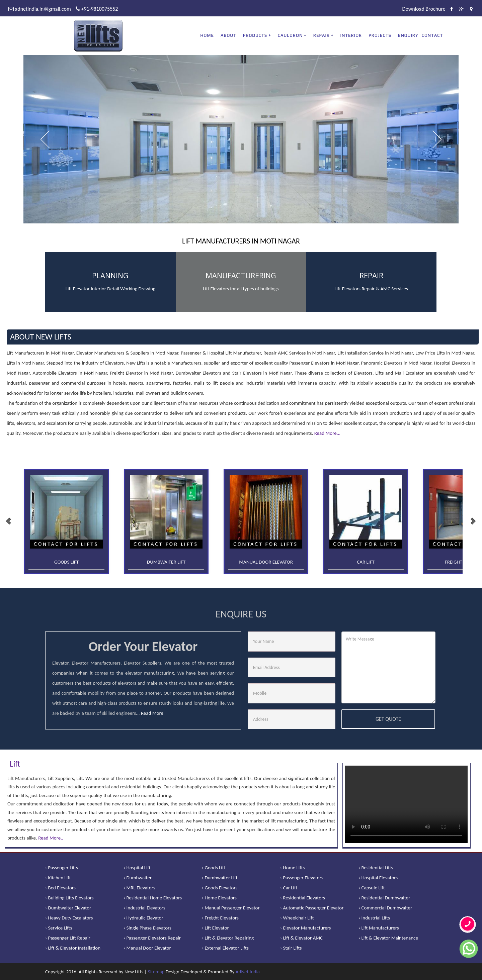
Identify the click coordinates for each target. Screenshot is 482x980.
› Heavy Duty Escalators (69, 918)
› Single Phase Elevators (147, 928)
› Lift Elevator (215, 928)
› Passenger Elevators (302, 878)
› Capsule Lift (372, 888)
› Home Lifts (292, 868)
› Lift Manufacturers (379, 928)
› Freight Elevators (220, 918)
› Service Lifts (59, 928)
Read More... (327, 433)
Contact (432, 35)
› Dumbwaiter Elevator (68, 908)
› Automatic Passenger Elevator (312, 908)
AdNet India (248, 972)
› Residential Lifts (376, 868)
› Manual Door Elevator (147, 948)
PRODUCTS (255, 35)
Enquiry (408, 35)
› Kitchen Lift (58, 878)
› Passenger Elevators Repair (152, 938)
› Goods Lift (214, 868)
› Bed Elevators (60, 888)
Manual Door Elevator (266, 562)
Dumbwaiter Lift (166, 562)
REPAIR (322, 35)
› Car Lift (289, 888)
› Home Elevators (219, 898)
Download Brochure (424, 9)
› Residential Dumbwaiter (384, 898)
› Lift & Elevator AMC (301, 938)
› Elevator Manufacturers (305, 928)
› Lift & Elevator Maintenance (388, 938)
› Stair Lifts (291, 948)
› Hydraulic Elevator (143, 918)
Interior (351, 35)
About (228, 35)
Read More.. (51, 838)
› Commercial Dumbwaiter (385, 908)
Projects (380, 35)
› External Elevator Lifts (225, 948)
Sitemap (156, 972)
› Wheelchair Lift (297, 918)
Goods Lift (66, 562)
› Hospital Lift (137, 868)
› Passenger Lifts (62, 868)
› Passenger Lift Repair (68, 938)
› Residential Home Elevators (153, 898)
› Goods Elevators (220, 888)
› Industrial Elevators (144, 908)
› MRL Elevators (139, 888)
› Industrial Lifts (374, 918)
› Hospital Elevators (378, 878)
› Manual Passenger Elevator (231, 908)
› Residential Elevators (303, 898)
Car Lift (366, 562)
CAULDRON (290, 35)
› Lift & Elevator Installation (73, 948)
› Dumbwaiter (138, 878)
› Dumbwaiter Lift (220, 878)
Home (207, 35)
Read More (152, 713)
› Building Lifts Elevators (69, 898)
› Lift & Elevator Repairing (228, 938)
